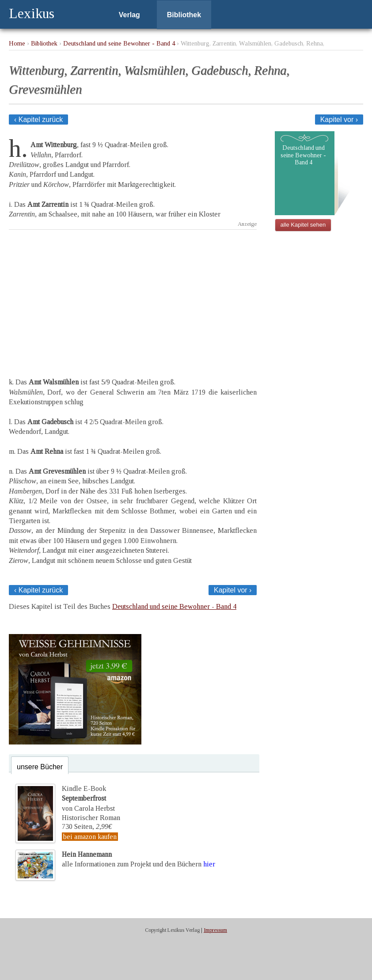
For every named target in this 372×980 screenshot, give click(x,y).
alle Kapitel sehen (303, 225)
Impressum (215, 930)
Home (17, 43)
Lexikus (32, 13)
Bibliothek (184, 15)
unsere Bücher (40, 767)
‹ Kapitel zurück (38, 120)
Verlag (129, 15)
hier (209, 864)
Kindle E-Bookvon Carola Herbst (88, 798)
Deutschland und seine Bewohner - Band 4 (119, 43)
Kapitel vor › (339, 120)
